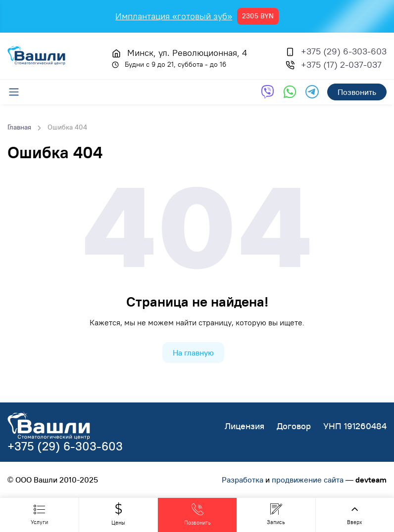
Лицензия (245, 426)
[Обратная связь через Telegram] (312, 92)
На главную (193, 353)
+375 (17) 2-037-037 (341, 65)
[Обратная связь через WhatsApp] (290, 92)
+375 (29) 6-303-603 (344, 51)
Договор (294, 426)
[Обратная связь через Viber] (268, 92)
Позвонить (357, 92)
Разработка (243, 480)
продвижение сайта (308, 480)
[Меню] (19, 92)
